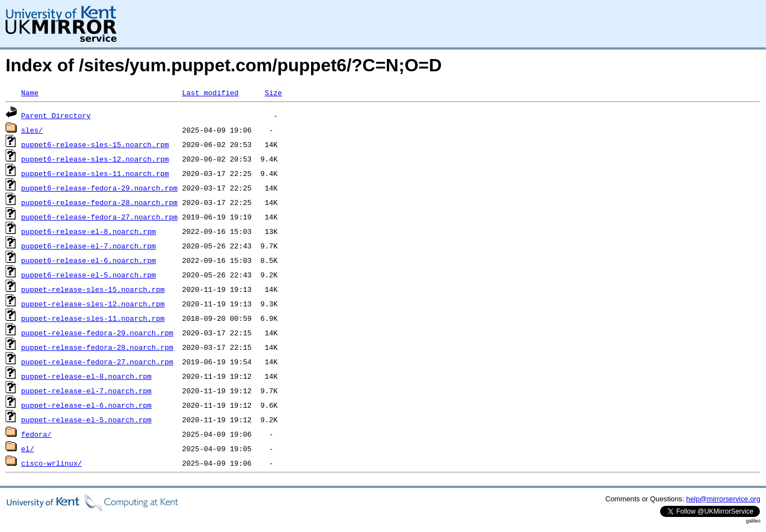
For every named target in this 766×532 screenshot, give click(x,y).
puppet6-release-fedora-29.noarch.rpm (100, 188)
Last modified (210, 92)
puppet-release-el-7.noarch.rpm (86, 391)
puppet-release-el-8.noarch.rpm (86, 376)
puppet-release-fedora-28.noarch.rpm (97, 347)
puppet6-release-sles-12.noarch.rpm (95, 159)
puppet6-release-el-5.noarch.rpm (89, 275)
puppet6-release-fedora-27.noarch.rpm (100, 217)
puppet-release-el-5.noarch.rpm (86, 419)
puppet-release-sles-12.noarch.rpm (93, 304)
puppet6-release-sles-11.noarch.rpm (95, 173)
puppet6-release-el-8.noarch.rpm (89, 231)
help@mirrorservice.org (723, 499)
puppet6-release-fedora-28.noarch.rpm (100, 202)
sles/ (32, 130)
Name (30, 92)
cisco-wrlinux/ (52, 463)
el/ (28, 448)
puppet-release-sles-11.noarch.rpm (93, 318)
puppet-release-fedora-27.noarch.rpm (97, 362)
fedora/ (37, 434)
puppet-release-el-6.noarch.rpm (86, 405)
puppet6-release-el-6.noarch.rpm (89, 260)
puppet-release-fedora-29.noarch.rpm (97, 333)
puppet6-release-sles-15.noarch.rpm (95, 144)
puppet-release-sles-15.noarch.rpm (93, 289)
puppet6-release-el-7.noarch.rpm (89, 246)
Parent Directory (56, 115)
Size (273, 92)
